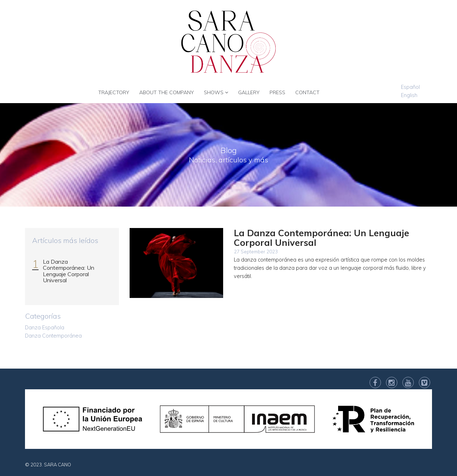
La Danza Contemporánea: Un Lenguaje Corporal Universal (69, 271)
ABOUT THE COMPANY (167, 92)
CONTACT (307, 92)
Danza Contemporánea (53, 336)
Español (410, 87)
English (409, 95)
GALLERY (249, 92)
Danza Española (45, 328)
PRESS (277, 92)
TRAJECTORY (114, 92)
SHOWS (216, 92)
